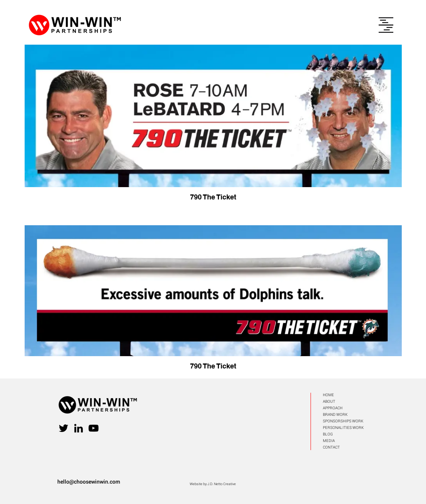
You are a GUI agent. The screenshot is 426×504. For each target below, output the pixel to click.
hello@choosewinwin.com (89, 482)
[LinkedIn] (79, 428)
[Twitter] (63, 428)
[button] (386, 25)
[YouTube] (94, 428)
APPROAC (331, 408)
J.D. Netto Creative (222, 484)
